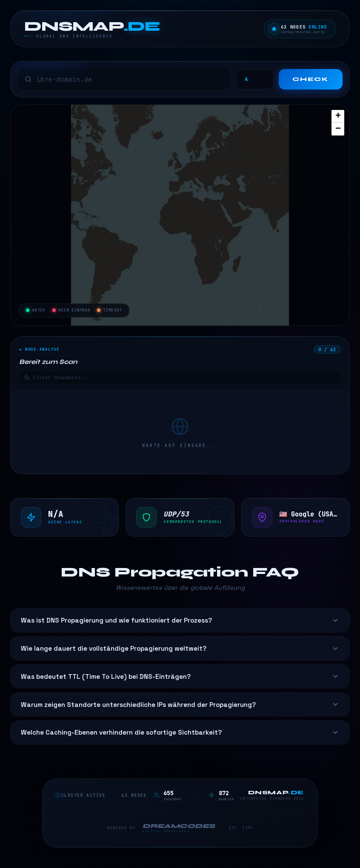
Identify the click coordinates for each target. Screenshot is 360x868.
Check (311, 79)
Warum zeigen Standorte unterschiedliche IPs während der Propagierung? (180, 705)
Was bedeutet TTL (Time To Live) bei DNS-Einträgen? (180, 676)
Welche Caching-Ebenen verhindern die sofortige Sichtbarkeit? (180, 732)
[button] (338, 116)
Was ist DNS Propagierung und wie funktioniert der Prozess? (180, 620)
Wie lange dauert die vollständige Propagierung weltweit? (180, 648)
